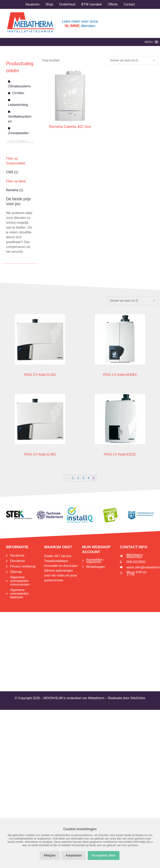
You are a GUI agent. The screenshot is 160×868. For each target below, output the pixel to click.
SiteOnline (138, 698)
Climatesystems (19, 86)
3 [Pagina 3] (83, 478)
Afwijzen (50, 855)
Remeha (12, 190)
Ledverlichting (18, 105)
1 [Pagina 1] (73, 478)
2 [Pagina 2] (78, 478)
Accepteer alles (104, 855)
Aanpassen (74, 855)
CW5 (10, 172)
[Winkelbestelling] (133, 60)
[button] (149, 42)
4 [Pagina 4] (88, 478)
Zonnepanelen (18, 133)
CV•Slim (18, 93)
